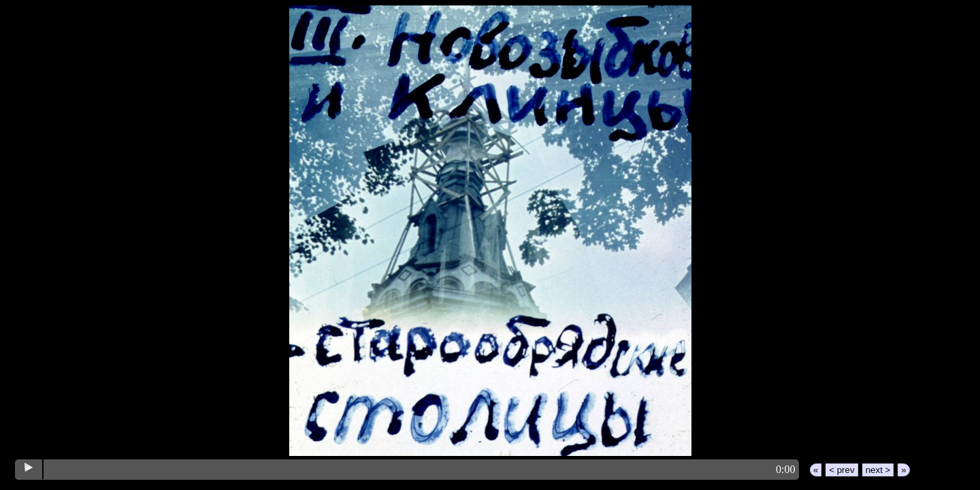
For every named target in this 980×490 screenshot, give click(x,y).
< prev (842, 470)
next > (878, 470)
